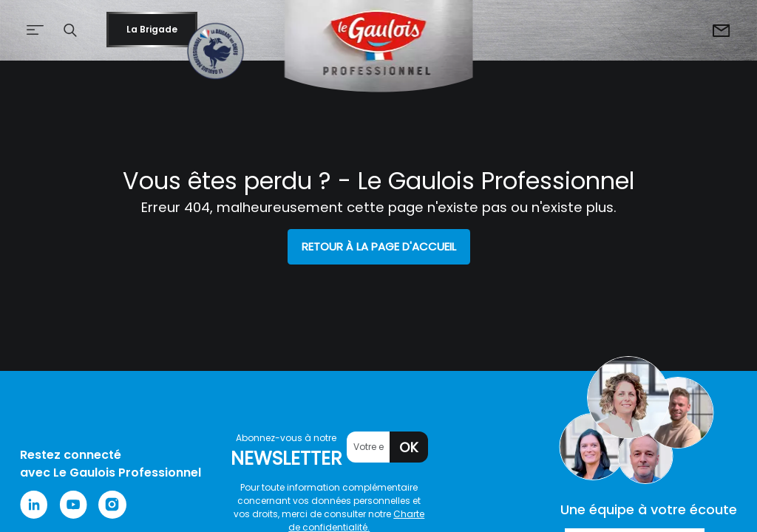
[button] (70, 30)
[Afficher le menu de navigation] (25, 31)
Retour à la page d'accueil (379, 246)
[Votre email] (369, 447)
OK (409, 447)
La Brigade (152, 29)
